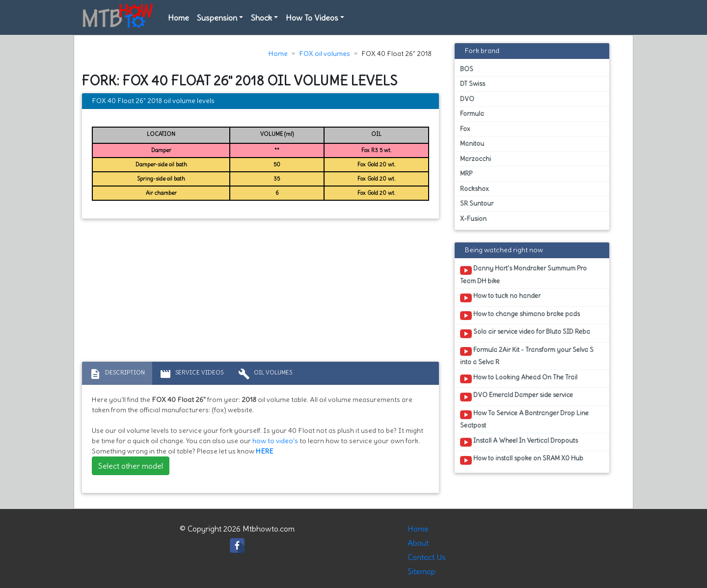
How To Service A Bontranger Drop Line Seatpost (524, 419)
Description (117, 374)
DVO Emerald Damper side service (517, 397)
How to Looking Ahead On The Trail (519, 379)
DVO (467, 99)
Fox (465, 129)
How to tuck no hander (500, 297)
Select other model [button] (131, 466)
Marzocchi (476, 159)
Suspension (217, 18)
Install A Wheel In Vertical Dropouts (519, 442)
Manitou (472, 144)
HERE (265, 451)
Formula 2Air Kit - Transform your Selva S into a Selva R (527, 356)
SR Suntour (477, 203)
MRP (466, 174)
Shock (261, 18)
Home (178, 18)
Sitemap (421, 571)
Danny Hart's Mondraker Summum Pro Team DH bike (523, 274)
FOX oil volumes (325, 53)
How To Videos (312, 18)
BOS (467, 69)
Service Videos (191, 374)
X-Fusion (473, 219)
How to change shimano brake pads (520, 316)
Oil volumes (265, 374)
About (418, 543)
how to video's (275, 441)
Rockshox (474, 189)
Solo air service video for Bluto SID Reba (525, 333)
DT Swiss (473, 84)
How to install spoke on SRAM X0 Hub (522, 460)
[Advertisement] (260, 293)
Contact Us (427, 557)
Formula (472, 114)
